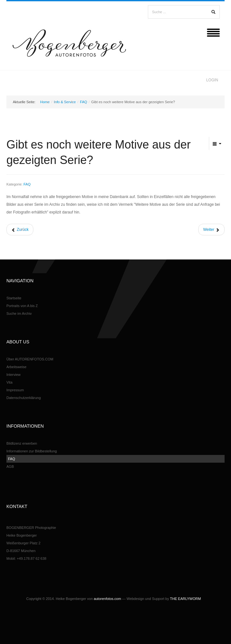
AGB (10, 467)
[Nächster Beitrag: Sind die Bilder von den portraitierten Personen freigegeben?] (211, 230)
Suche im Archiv (19, 313)
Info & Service (65, 102)
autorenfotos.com (107, 599)
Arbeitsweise (16, 367)
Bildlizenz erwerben (22, 443)
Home (45, 102)
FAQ (83, 102)
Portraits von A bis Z (22, 306)
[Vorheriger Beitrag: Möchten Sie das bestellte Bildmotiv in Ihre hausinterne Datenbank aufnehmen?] (20, 230)
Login (212, 80)
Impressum (15, 390)
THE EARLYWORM (185, 599)
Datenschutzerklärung (24, 398)
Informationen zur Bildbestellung (32, 451)
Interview (13, 375)
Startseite (14, 298)
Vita (9, 382)
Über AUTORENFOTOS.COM (30, 359)
